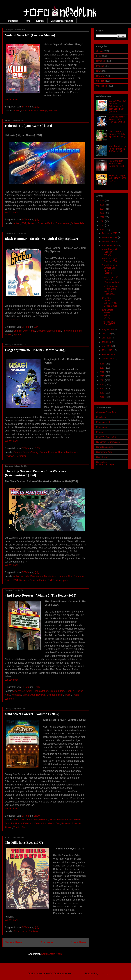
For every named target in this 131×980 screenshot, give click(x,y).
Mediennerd (102, 427)
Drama (35, 111)
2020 (102, 225)
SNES (51, 580)
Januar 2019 (108, 359)
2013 (102, 385)
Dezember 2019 (110, 233)
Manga (43, 111)
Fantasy (53, 452)
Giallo (77, 820)
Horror (58, 331)
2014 (102, 380)
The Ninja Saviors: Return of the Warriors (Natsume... (110, 290)
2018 (102, 364)
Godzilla (70, 691)
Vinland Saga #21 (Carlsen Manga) (30, 35)
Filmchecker (102, 417)
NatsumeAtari (65, 576)
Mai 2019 (107, 342)
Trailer (68, 695)
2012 (102, 389)
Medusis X (101, 432)
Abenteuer (19, 691)
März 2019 (107, 350)
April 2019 (107, 346)
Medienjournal (103, 422)
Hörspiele (101, 61)
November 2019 (110, 237)
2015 (102, 376)
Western (9, 699)
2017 (102, 368)
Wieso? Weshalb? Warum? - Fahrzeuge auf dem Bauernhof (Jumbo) (118, 106)
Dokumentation (45, 331)
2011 (102, 393)
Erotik (53, 820)
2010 (102, 397)
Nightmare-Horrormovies (108, 442)
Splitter (17, 335)
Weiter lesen (12, 99)
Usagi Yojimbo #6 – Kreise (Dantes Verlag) (35, 350)
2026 (102, 200)
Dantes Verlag (31, 452)
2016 (102, 372)
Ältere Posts (79, 942)
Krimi (44, 824)
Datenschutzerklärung (62, 21)
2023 (102, 213)
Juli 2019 (107, 334)
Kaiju (8, 695)
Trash (76, 695)
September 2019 (110, 246)
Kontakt (40, 21)
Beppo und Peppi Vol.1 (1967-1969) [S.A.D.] (117, 178)
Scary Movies (103, 457)
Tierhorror (21, 456)
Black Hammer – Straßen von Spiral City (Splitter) (41, 239)
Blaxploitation (41, 691)
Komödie (16, 695)
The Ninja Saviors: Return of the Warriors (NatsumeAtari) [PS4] (35, 473)
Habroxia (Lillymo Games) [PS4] (28, 126)
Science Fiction (46, 223)
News (99, 71)
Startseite (13, 21)
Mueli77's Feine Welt (106, 437)
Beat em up (37, 576)
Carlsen (26, 111)
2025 (102, 205)
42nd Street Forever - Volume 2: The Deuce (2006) (41, 595)
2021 (102, 221)
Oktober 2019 (109, 242)
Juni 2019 (107, 338)
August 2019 (108, 330)
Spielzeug (101, 81)
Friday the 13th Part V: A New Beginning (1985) (117, 164)
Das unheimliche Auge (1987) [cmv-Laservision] (117, 119)
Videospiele (78, 223)
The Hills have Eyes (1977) (24, 843)
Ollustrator (78, 974)
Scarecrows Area (104, 452)
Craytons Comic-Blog (106, 412)
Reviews (53, 111)
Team (27, 21)
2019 (102, 230)
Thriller (17, 827)
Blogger (103, 974)
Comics (17, 331)
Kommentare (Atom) (52, 954)
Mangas (100, 66)
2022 (102, 217)
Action (17, 111)
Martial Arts (72, 452)
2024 (102, 209)
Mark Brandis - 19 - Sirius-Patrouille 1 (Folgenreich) (117, 149)
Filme (61, 691)
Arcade (25, 576)
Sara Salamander (105, 447)
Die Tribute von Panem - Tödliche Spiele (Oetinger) (117, 134)
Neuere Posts (14, 942)
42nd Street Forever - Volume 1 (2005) (32, 714)
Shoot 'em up (63, 223)
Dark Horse (29, 331)
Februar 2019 (109, 354)
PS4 (24, 223)
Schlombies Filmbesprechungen (106, 463)
